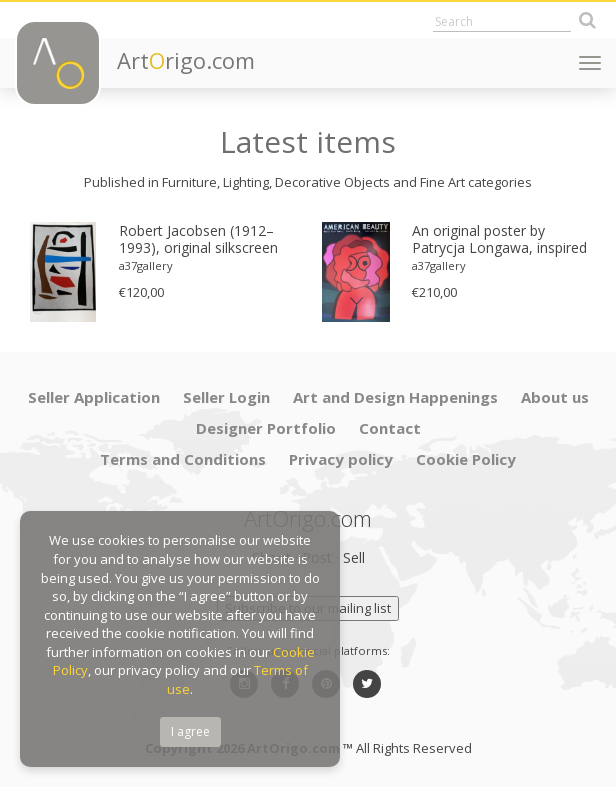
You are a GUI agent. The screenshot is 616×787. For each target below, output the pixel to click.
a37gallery (146, 265)
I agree (190, 731)
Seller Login (226, 397)
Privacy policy (341, 459)
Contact (390, 428)
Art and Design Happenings (395, 397)
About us (555, 397)
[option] (161, 272)
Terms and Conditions (183, 459)
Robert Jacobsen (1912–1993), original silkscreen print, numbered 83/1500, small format (201, 240)
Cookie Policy (466, 459)
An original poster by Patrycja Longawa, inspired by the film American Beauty (499, 240)
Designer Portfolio (266, 428)
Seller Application (94, 397)
